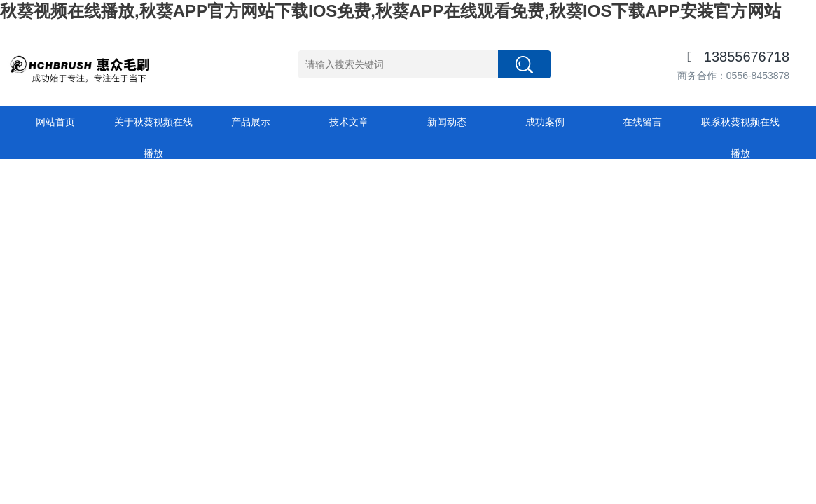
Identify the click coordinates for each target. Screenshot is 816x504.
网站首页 (55, 122)
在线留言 (642, 122)
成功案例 (545, 122)
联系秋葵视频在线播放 (740, 127)
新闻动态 (447, 122)
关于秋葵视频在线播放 (153, 127)
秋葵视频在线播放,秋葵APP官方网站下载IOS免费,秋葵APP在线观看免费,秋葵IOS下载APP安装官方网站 (390, 11)
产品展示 (251, 122)
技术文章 (349, 122)
